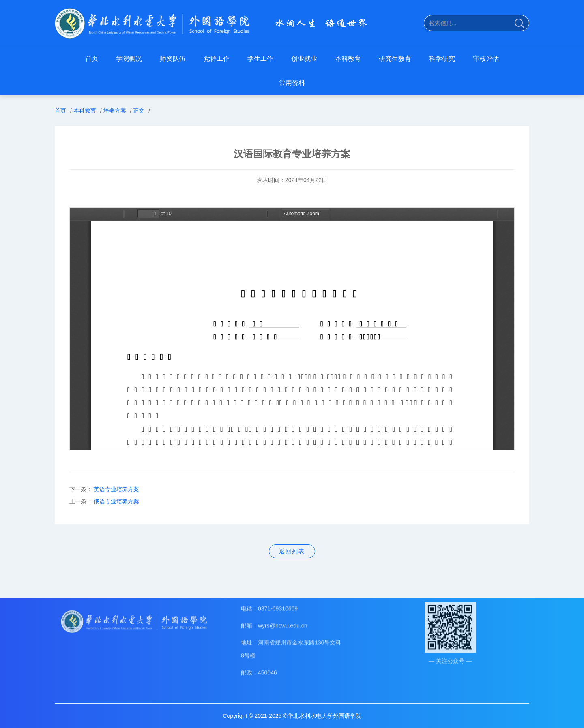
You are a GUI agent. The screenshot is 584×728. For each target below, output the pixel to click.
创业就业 (304, 59)
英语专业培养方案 (116, 489)
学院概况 (129, 59)
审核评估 (486, 59)
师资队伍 (173, 59)
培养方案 (115, 111)
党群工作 (217, 59)
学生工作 (260, 59)
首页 (92, 59)
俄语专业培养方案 (116, 501)
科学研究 (442, 59)
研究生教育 (395, 59)
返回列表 (292, 551)
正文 (139, 111)
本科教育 (348, 59)
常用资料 (292, 83)
